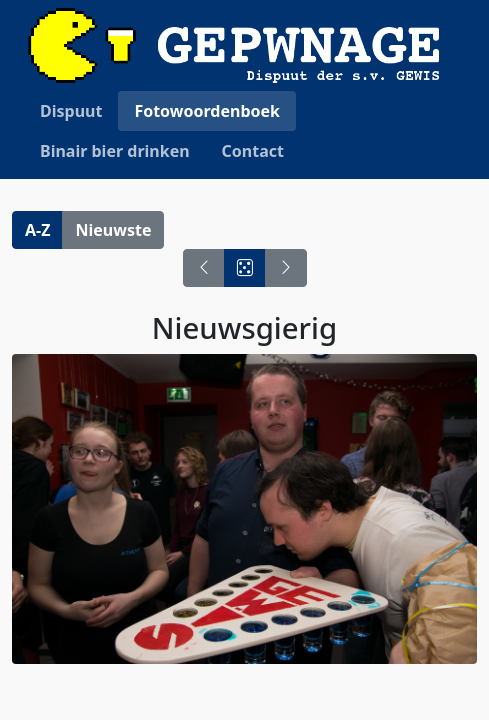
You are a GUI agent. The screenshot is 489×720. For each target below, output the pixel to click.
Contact (253, 151)
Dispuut (71, 111)
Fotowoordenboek (207, 111)
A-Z (37, 230)
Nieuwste (113, 230)
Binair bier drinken (115, 151)
